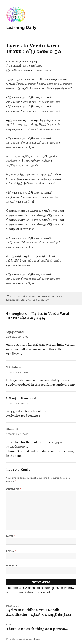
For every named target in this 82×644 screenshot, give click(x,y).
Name (11, 536)
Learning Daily (21, 27)
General (45, 296)
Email (11, 551)
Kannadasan (13, 300)
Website (12, 565)
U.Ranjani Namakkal (21, 398)
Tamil (47, 300)
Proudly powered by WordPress (23, 639)
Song (41, 300)
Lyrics (29, 300)
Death (59, 296)
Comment (14, 489)
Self (35, 300)
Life (22, 300)
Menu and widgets (72, 22)
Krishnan (31, 296)
